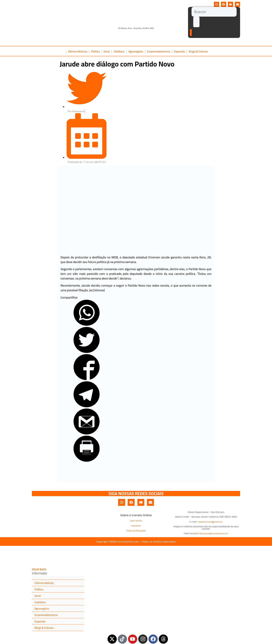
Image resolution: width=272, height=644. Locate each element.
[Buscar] (214, 12)
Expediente (136, 526)
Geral (107, 51)
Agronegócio (136, 51)
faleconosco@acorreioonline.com (214, 533)
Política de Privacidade (136, 531)
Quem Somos (136, 521)
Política (95, 51)
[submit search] (196, 22)
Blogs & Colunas (198, 51)
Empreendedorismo (159, 51)
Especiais (179, 51)
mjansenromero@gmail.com (210, 522)
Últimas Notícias (78, 51)
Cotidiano (119, 51)
